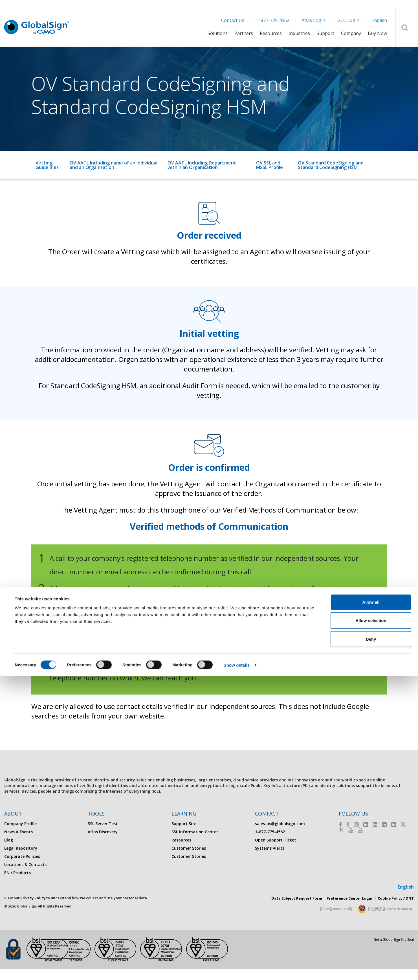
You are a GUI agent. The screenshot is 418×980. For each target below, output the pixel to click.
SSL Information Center (195, 832)
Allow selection (371, 925)
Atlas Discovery (103, 832)
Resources (271, 33)
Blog (9, 840)
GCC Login (348, 20)
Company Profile (20, 824)
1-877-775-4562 (273, 20)
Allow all (371, 906)
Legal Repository (21, 848)
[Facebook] (340, 824)
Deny (371, 943)
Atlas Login (313, 20)
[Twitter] (403, 824)
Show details (237, 969)
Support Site (184, 824)
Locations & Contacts (25, 864)
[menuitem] (218, 37)
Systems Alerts (270, 848)
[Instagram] (356, 824)
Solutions (218, 33)
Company (351, 33)
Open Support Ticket (276, 840)
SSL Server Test (103, 824)
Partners (244, 33)
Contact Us (233, 20)
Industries (299, 33)
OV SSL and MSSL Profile (269, 165)
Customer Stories (189, 848)
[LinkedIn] (366, 824)
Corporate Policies (22, 856)
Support (325, 33)
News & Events (18, 832)
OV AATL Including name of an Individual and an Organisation (114, 165)
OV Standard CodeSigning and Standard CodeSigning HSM (331, 165)
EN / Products (17, 873)
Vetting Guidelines (47, 165)
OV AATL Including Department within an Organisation (202, 165)
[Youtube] (351, 830)
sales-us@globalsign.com (280, 824)
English (379, 20)
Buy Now (377, 33)
